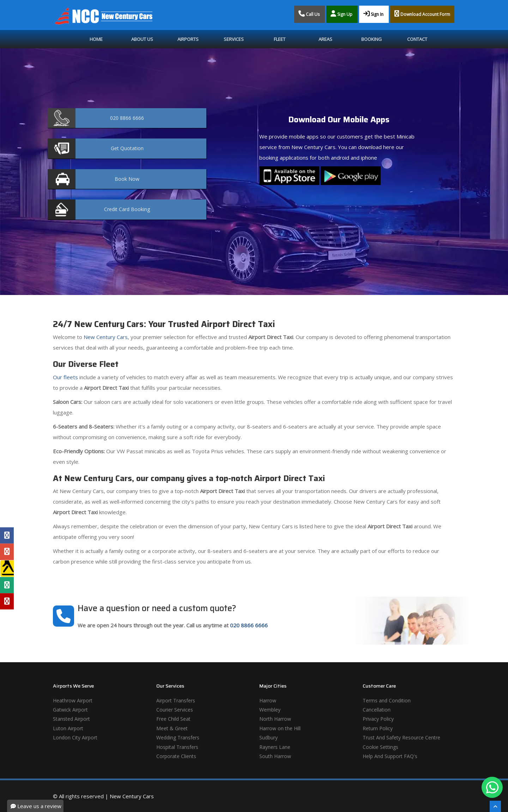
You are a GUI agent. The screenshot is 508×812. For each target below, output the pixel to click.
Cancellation (377, 710)
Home (96, 39)
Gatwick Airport (70, 710)
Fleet (280, 39)
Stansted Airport (71, 719)
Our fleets (65, 377)
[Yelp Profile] (7, 601)
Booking (371, 39)
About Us (142, 39)
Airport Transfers (176, 700)
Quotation (127, 148)
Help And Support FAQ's (390, 756)
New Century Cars (105, 337)
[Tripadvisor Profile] (7, 585)
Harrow (268, 700)
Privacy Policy (378, 719)
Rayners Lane (275, 747)
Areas (325, 39)
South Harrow (275, 756)
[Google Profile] (7, 552)
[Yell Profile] (7, 568)
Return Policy (378, 728)
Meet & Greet (172, 728)
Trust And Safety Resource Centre (401, 737)
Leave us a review (36, 806)
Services (234, 39)
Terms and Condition (387, 700)
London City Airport (75, 737)
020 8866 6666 (249, 625)
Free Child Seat (173, 719)
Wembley (270, 710)
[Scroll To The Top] (495, 806)
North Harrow (275, 719)
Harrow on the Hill (280, 728)
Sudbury (268, 737)
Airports (188, 39)
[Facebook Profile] (7, 535)
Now (127, 179)
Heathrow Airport (73, 700)
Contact (417, 39)
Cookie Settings (380, 747)
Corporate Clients (176, 756)
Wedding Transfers (178, 737)
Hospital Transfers (177, 747)
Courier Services (175, 710)
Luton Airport (68, 728)
